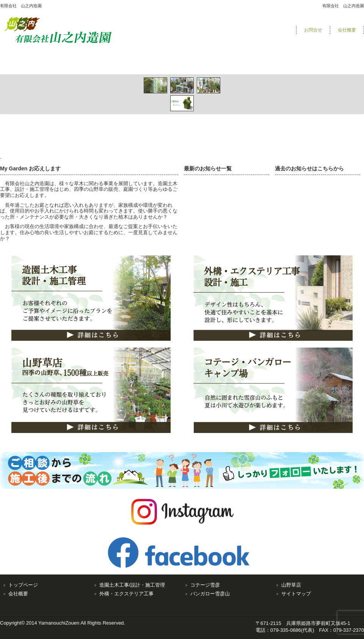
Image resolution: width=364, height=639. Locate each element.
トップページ (23, 585)
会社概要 (347, 30)
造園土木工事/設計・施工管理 (132, 585)
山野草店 (291, 585)
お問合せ (313, 30)
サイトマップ (296, 594)
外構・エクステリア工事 (126, 594)
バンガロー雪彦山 (210, 594)
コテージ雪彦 (205, 585)
